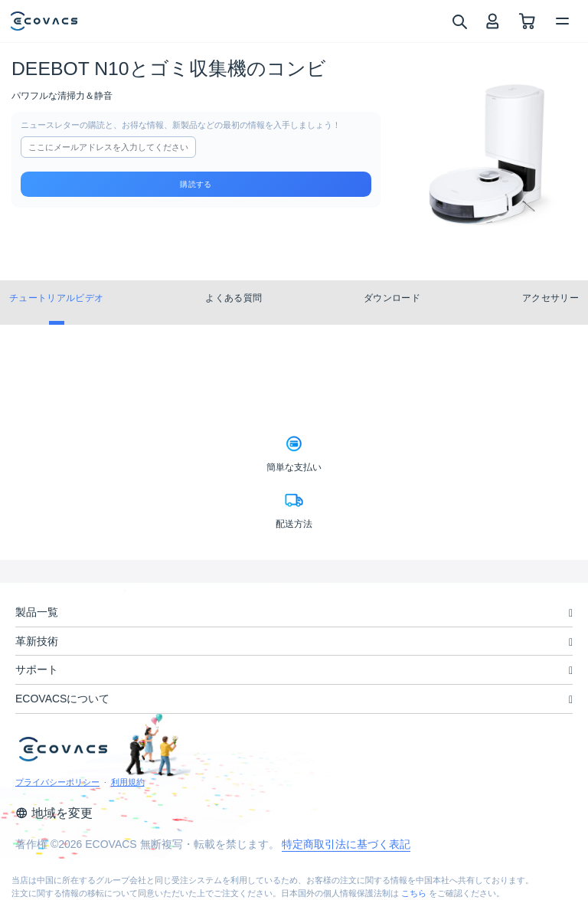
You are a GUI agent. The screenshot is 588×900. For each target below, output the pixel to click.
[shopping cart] (527, 21)
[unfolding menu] (571, 613)
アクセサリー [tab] (550, 298)
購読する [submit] (196, 184)
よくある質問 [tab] (234, 298)
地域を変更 (54, 813)
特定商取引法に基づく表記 (346, 844)
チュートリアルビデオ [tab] (56, 298)
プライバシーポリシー (57, 782)
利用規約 (128, 782)
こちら (414, 893)
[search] (459, 21)
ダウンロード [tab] (392, 298)
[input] (108, 147)
